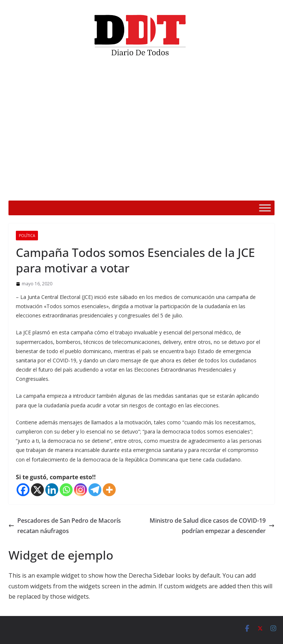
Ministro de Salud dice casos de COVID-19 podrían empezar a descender (212, 526)
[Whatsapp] (66, 490)
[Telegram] (95, 490)
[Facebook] (23, 490)
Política (27, 236)
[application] (141, 131)
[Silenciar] (238, 190)
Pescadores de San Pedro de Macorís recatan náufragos (65, 526)
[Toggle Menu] (265, 208)
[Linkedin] (52, 490)
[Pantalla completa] (250, 190)
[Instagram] (81, 490)
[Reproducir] (33, 190)
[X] (37, 490)
